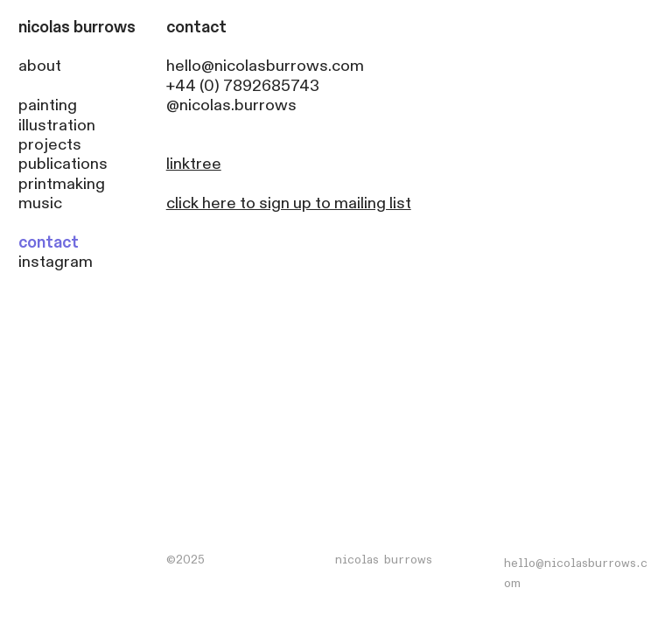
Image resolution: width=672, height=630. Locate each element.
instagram (56, 262)
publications (63, 164)
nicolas (44, 28)
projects (50, 145)
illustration (57, 126)
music (40, 203)
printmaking (62, 184)
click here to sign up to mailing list (289, 203)
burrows (105, 28)
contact (49, 243)
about (40, 66)
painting (48, 105)
